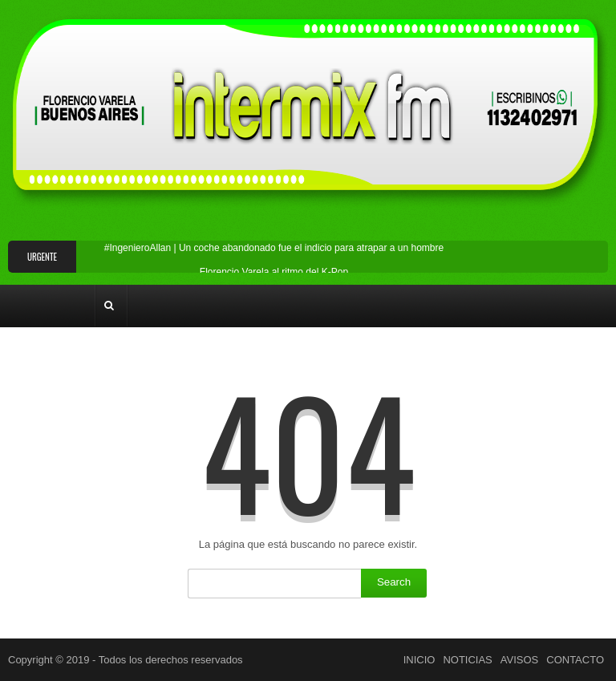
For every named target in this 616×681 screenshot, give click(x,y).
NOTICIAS (467, 660)
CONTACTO (575, 660)
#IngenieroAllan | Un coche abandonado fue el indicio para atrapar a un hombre (274, 248)
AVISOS (519, 660)
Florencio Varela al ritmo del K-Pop (274, 272)
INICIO (419, 660)
